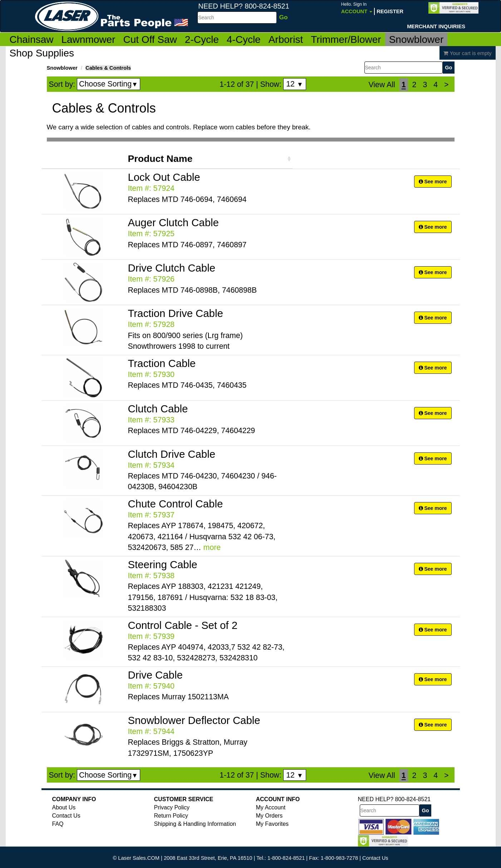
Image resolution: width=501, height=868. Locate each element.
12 (294, 84)
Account (357, 8)
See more (433, 182)
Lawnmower (88, 39)
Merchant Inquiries (436, 26)
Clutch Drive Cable (172, 454)
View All (382, 85)
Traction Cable (162, 363)
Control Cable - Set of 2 (183, 625)
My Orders (269, 816)
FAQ (58, 824)
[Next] (446, 85)
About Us (64, 807)
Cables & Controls (108, 68)
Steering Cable (163, 564)
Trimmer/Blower (346, 39)
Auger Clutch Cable (173, 222)
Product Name (160, 159)
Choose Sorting (109, 84)
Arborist (286, 39)
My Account (271, 807)
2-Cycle (202, 39)
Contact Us (66, 816)
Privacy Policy (172, 807)
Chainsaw (32, 39)
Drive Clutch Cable (172, 268)
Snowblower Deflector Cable (194, 720)
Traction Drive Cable (176, 313)
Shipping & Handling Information (195, 824)
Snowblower (416, 39)
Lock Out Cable (164, 177)
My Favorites (272, 824)
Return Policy (171, 816)
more (212, 547)
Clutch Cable (158, 409)
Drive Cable (155, 675)
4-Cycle (244, 39)
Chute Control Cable (176, 504)
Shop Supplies (42, 53)
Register (390, 11)
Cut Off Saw (150, 39)
